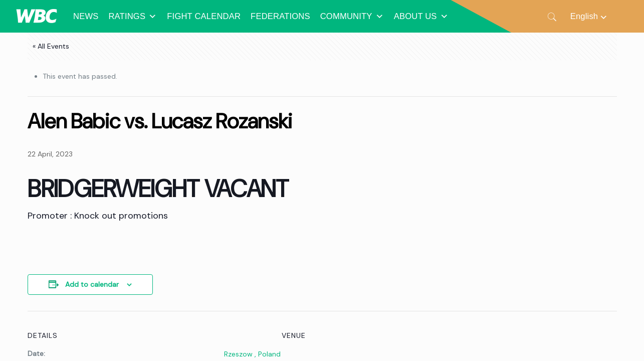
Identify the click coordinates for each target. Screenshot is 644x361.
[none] (589, 16)
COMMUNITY (352, 17)
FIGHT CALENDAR (204, 16)
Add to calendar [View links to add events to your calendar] (92, 284)
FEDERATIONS (280, 16)
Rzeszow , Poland (252, 354)
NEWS (86, 16)
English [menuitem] (584, 16)
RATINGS (133, 17)
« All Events (51, 46)
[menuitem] (589, 16)
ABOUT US (421, 17)
